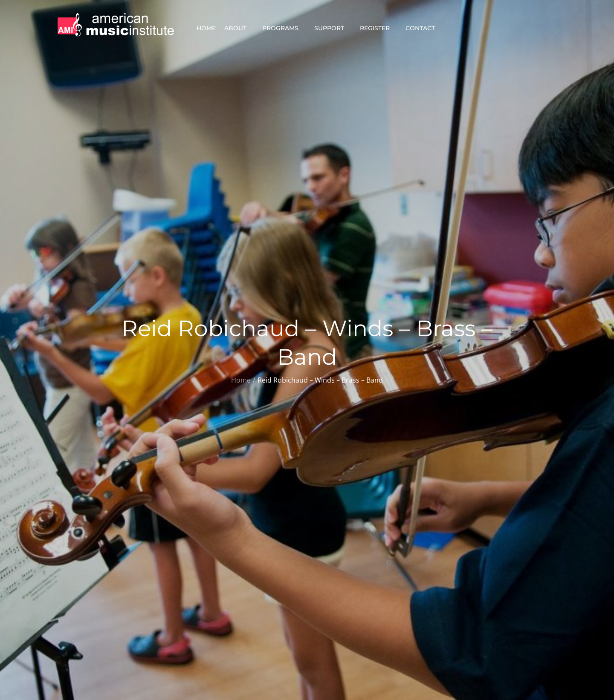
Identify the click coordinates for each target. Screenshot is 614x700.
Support (333, 28)
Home (206, 28)
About (239, 28)
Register (378, 28)
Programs (284, 28)
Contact (424, 28)
